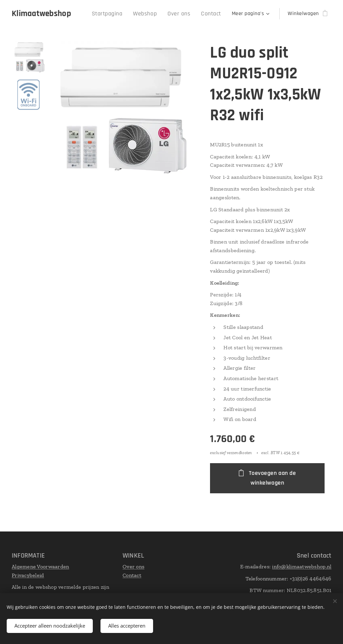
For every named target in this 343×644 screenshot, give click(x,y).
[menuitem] (117, 14)
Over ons (133, 566)
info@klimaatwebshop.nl (302, 566)
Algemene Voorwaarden (40, 566)
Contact (132, 575)
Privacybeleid (28, 575)
